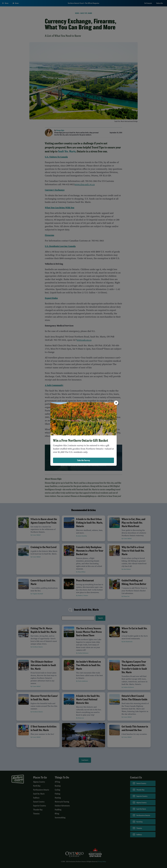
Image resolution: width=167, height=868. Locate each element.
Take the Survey (84, 460)
